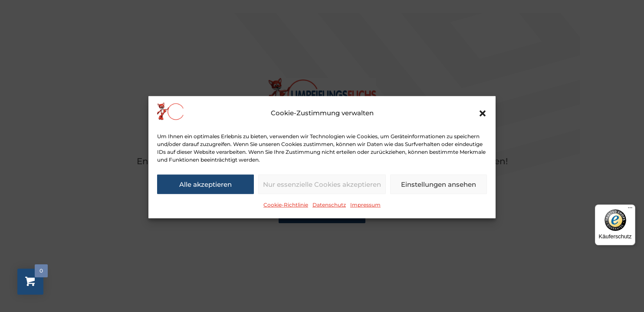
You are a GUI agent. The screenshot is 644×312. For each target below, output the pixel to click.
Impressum (365, 208)
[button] (483, 117)
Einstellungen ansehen (439, 187)
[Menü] (630, 210)
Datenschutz (329, 208)
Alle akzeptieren (205, 187)
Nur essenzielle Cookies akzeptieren (322, 187)
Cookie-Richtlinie (286, 208)
